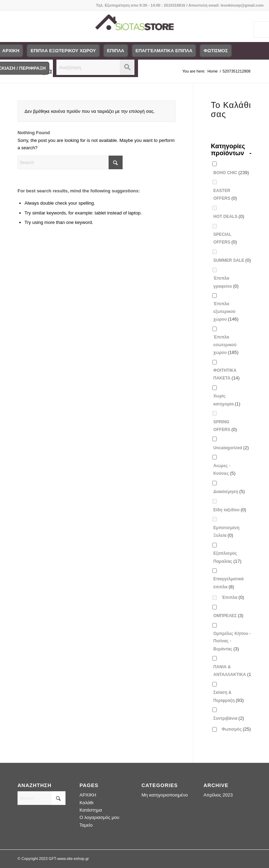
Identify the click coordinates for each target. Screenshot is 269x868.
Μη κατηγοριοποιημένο (165, 795)
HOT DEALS (229, 216)
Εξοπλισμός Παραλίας (227, 557)
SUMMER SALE (232, 260)
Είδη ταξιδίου (230, 510)
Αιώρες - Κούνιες (224, 470)
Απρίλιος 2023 (218, 795)
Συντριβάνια (229, 718)
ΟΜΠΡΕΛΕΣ (228, 616)
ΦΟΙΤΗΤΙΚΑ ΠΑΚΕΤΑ (226, 374)
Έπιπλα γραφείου (226, 282)
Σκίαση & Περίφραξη (229, 696)
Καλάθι (87, 803)
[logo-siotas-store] (134, 26)
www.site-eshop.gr (73, 859)
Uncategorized (231, 448)
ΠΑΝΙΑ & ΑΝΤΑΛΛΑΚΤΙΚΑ (233, 671)
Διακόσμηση (229, 491)
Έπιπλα (233, 597)
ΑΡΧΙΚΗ (88, 795)
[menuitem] (63, 51)
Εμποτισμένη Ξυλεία (226, 532)
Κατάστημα (91, 810)
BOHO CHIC (231, 173)
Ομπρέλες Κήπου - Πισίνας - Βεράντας (232, 641)
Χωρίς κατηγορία (227, 400)
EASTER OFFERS (225, 194)
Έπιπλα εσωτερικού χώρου (226, 345)
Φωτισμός (236, 729)
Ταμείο (86, 825)
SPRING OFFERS (225, 426)
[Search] (70, 162)
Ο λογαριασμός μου (99, 817)
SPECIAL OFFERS (225, 238)
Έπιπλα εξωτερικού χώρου (226, 312)
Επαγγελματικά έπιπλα (229, 583)
